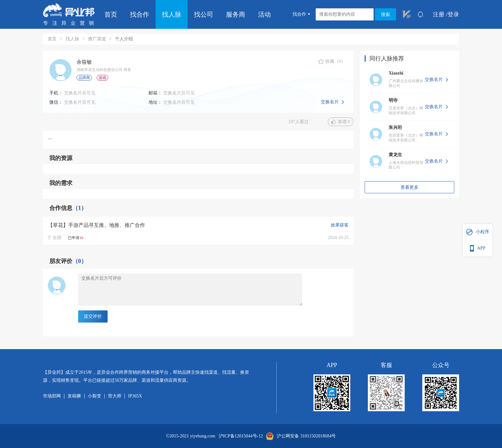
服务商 (236, 14)
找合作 (140, 14)
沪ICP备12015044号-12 (241, 436)
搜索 (385, 15)
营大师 (115, 396)
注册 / (440, 14)
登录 (453, 14)
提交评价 (93, 316)
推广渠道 (97, 39)
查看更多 (409, 187)
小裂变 (94, 396)
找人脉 (172, 14)
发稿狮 (74, 396)
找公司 (204, 14)
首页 (111, 14)
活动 (264, 14)
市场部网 (52, 396)
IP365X (135, 396)
